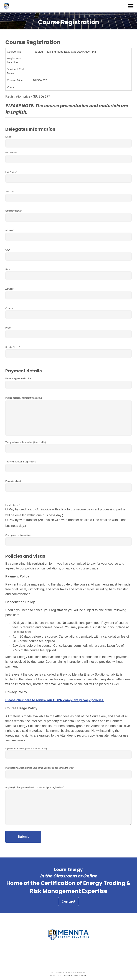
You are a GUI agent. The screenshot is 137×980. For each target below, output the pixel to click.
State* (8, 269)
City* (8, 250)
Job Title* (10, 192)
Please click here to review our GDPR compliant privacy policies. (55, 700)
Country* (10, 308)
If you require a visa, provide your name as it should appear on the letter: (40, 768)
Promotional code (14, 481)
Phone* (9, 328)
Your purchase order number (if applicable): (26, 442)
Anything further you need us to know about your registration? (35, 787)
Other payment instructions (18, 535)
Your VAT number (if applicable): (21, 462)
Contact (68, 903)
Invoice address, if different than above (24, 398)
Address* (10, 230)
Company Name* (13, 211)
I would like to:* (13, 505)
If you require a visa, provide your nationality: (27, 749)
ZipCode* (10, 289)
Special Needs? (13, 347)
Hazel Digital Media (76, 975)
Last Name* (11, 172)
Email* (8, 137)
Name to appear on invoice (18, 378)
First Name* (11, 153)
